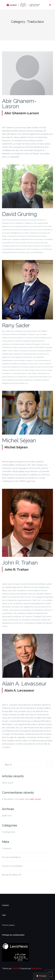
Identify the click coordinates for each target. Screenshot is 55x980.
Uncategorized (9, 832)
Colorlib (16, 968)
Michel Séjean (19, 440)
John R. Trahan (20, 563)
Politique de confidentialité (13, 935)
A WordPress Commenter (13, 799)
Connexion (7, 848)
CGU (4, 915)
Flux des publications (11, 857)
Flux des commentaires (12, 866)
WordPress (37, 968)
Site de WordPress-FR (12, 875)
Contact (5, 905)
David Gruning (19, 214)
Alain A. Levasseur (24, 683)
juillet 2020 (7, 816)
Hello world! (7, 783)
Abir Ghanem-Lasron (19, 104)
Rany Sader (16, 325)
